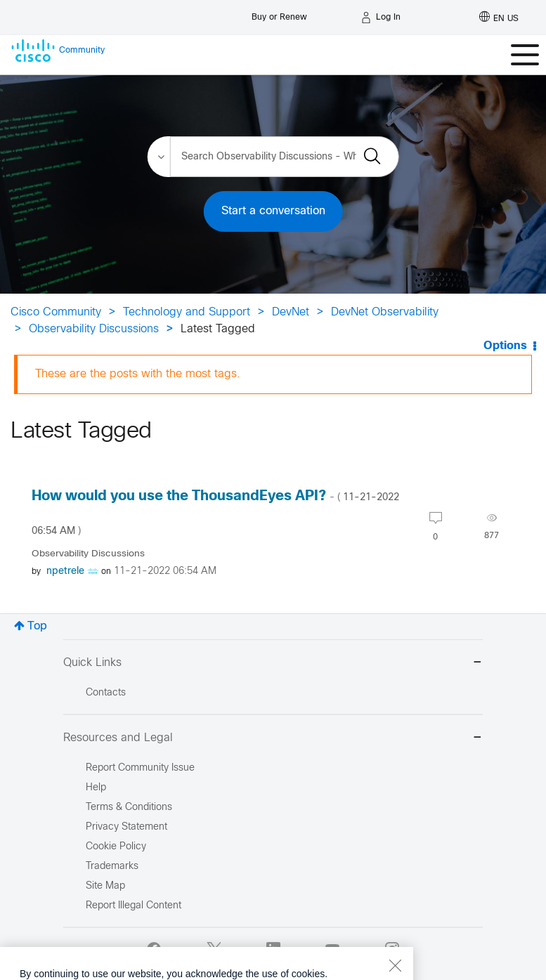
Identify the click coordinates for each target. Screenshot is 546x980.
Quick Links (273, 664)
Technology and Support (187, 312)
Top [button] (37, 626)
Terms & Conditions (129, 808)
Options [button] (505, 346)
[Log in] (381, 18)
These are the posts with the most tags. (138, 374)
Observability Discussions (94, 329)
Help (96, 788)
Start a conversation (273, 211)
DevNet (291, 312)
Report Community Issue (140, 768)
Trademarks (112, 867)
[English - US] (499, 18)
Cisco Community (56, 312)
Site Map (105, 886)
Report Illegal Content (134, 906)
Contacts (106, 693)
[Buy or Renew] (279, 14)
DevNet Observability (385, 312)
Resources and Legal (273, 739)
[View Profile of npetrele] (65, 571)
